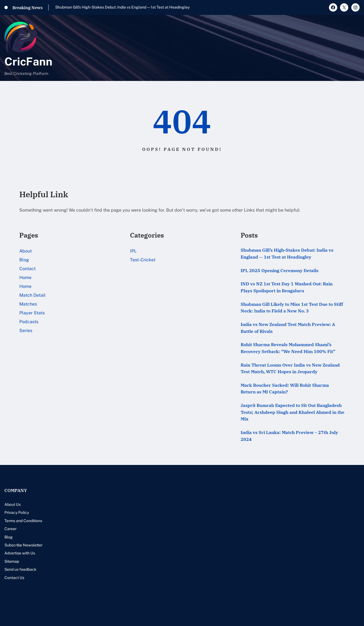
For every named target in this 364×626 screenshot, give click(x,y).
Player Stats (32, 313)
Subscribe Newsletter (23, 545)
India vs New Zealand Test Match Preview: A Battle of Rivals (288, 328)
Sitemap (12, 561)
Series (26, 331)
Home (25, 278)
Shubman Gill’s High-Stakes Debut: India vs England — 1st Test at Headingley (122, 7)
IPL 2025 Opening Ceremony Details (280, 270)
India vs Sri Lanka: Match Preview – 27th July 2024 (289, 436)
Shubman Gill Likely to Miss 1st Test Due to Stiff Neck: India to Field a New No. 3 (292, 308)
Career (10, 529)
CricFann (28, 61)
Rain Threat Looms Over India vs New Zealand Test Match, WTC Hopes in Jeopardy (290, 368)
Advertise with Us (20, 553)
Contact (27, 269)
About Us (13, 504)
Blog (24, 260)
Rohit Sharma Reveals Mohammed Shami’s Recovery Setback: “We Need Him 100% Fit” (288, 348)
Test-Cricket (143, 260)
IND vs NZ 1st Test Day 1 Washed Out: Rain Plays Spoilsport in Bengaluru (287, 287)
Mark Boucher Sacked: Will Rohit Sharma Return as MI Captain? (285, 389)
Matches (28, 304)
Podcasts (29, 322)
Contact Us (14, 578)
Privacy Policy (17, 512)
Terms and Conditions (23, 521)
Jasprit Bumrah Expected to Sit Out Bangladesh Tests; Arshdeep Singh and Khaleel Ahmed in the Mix (293, 412)
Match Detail (32, 295)
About (26, 251)
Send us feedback (20, 569)
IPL (133, 251)
